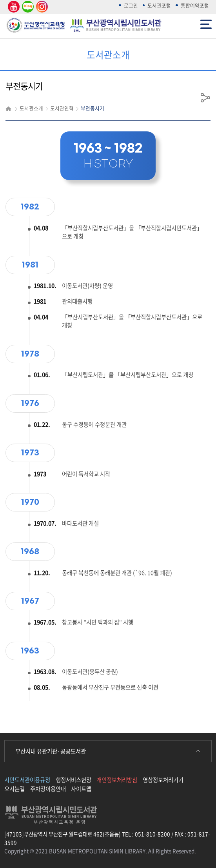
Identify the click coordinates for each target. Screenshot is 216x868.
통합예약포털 (195, 5)
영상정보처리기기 (163, 780)
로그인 (131, 5)
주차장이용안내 (48, 789)
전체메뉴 (206, 24)
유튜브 (13, 7)
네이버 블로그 (27, 7)
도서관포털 (159, 5)
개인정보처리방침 (117, 780)
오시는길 (15, 789)
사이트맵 (81, 789)
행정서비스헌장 (74, 780)
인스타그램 (41, 7)
